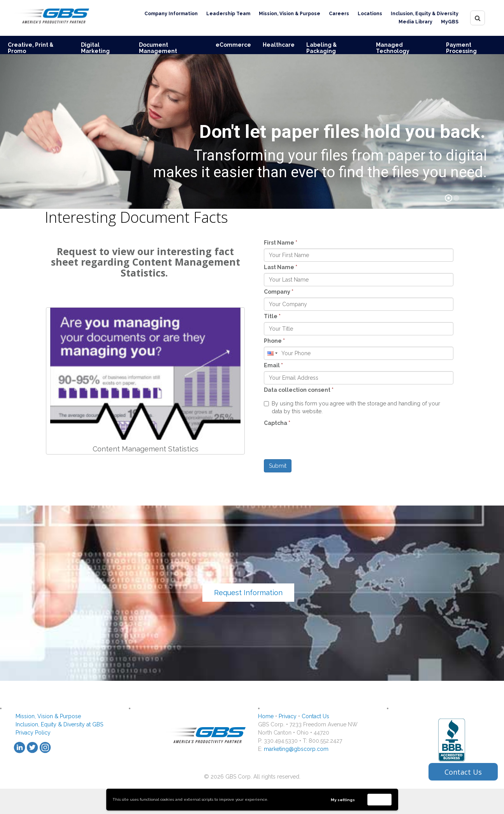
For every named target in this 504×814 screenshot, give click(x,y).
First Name (281, 243)
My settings (343, 800)
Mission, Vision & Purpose (290, 14)
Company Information (171, 14)
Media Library (415, 22)
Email (273, 365)
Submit (278, 466)
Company (279, 292)
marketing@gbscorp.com (296, 749)
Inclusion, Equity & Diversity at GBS (59, 724)
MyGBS (450, 22)
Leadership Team (228, 14)
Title (272, 316)
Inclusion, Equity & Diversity (425, 14)
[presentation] (323, 444)
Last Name (281, 267)
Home (266, 716)
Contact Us (315, 716)
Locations (370, 14)
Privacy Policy (33, 733)
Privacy (288, 716)
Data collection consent (299, 390)
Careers (339, 14)
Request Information (248, 593)
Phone (274, 341)
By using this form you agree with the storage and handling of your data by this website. (352, 407)
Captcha (277, 423)
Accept (379, 799)
